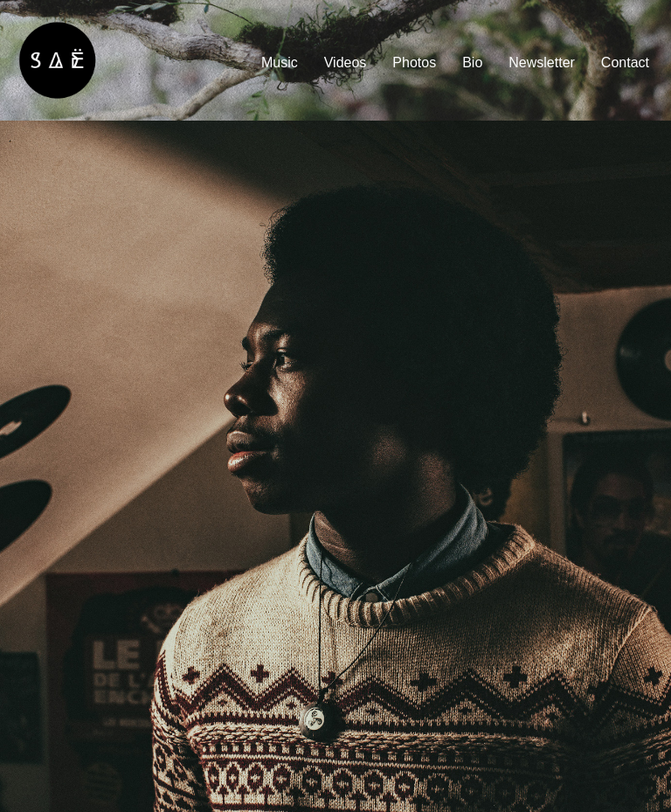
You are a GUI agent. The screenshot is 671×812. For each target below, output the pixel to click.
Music (280, 62)
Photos (414, 62)
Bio (472, 62)
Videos (346, 62)
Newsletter (542, 62)
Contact (625, 62)
